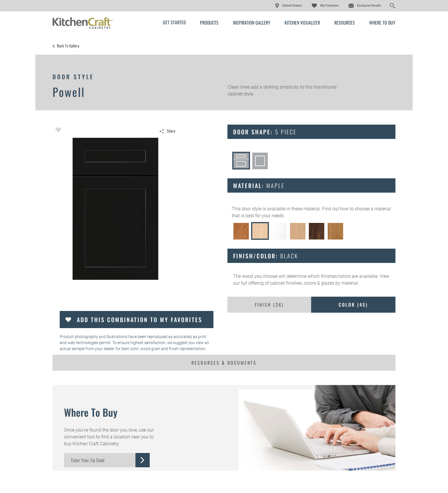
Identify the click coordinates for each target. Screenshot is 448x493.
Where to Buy (382, 23)
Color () (353, 305)
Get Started (174, 22)
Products (209, 23)
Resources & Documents (224, 363)
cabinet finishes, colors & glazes (302, 283)
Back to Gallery (68, 46)
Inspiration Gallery (252, 23)
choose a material (373, 209)
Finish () (269, 305)
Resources (345, 23)
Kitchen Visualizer (302, 23)
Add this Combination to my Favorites (140, 320)
